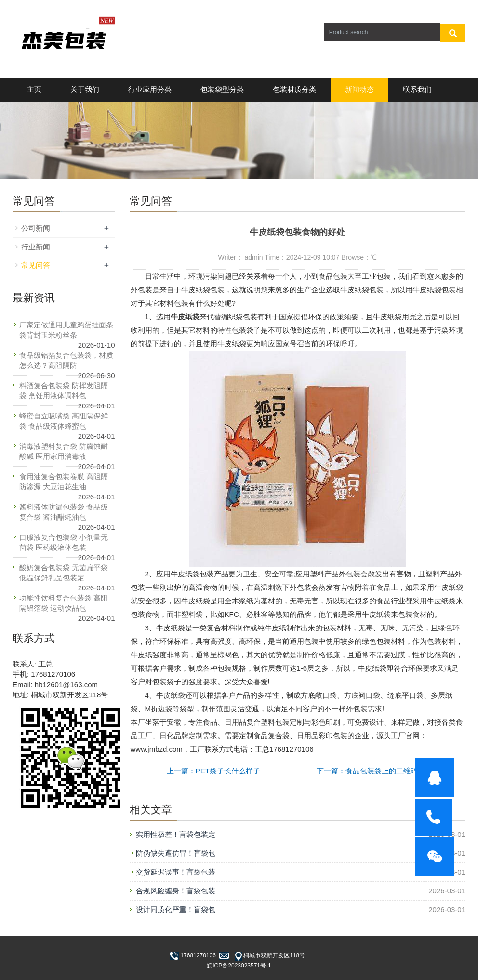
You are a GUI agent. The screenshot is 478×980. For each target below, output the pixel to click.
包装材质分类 (294, 89)
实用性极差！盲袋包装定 (176, 834)
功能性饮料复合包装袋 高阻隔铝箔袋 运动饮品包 (64, 603)
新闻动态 (359, 89)
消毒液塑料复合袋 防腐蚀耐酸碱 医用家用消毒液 (64, 451)
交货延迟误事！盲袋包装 (176, 872)
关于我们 (85, 89)
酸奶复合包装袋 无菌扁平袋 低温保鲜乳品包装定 (64, 573)
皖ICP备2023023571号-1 (239, 966)
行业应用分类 (150, 89)
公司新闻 (36, 228)
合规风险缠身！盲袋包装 (176, 891)
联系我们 (417, 89)
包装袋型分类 (222, 89)
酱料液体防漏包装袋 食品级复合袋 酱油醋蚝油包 (64, 512)
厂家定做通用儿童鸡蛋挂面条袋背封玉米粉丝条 (66, 330)
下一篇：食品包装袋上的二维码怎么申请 (382, 771)
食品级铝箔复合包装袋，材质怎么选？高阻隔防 (66, 360)
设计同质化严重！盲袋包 (176, 909)
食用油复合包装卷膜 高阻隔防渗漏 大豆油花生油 (64, 482)
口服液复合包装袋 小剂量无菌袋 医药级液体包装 (64, 542)
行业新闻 (36, 247)
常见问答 (36, 265)
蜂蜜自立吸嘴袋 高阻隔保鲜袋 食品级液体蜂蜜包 (64, 421)
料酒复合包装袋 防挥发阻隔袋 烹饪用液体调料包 (64, 391)
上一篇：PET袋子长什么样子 (213, 771)
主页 (34, 89)
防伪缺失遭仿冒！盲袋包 (176, 853)
